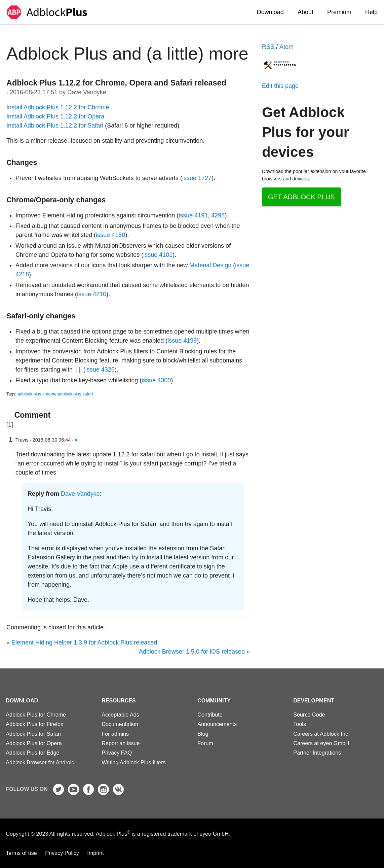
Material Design (210, 265)
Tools (300, 724)
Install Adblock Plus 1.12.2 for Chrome (58, 107)
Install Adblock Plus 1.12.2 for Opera (55, 116)
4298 (218, 215)
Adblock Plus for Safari (33, 734)
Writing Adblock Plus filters (133, 762)
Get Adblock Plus (301, 197)
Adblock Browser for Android (40, 762)
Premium (339, 12)
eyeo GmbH (214, 834)
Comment (32, 415)
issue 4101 (158, 255)
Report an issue (121, 743)
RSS (268, 47)
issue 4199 (182, 341)
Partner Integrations (317, 753)
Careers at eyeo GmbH (321, 743)
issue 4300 (156, 380)
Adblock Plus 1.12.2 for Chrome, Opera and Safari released (116, 83)
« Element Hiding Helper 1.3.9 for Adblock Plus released (82, 643)
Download (270, 12)
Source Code (309, 715)
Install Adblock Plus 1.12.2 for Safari (55, 126)
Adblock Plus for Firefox (34, 724)
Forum (205, 743)
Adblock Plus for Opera (34, 743)
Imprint (95, 853)
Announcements (217, 724)
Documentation (120, 724)
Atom (286, 47)
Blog (203, 734)
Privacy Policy (62, 853)
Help (371, 12)
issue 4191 (193, 215)
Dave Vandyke (80, 494)
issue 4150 (110, 235)
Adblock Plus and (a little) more (127, 54)
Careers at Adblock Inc (321, 734)
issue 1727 (197, 178)
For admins (115, 734)
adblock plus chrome (37, 394)
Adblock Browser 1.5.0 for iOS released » (194, 652)
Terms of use (21, 853)
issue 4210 (92, 294)
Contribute (210, 715)
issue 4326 (100, 370)
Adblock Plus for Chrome (36, 715)
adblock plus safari (75, 394)
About (305, 12)
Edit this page (280, 86)
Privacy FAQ (117, 753)
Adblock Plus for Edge (32, 753)
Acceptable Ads (120, 715)
